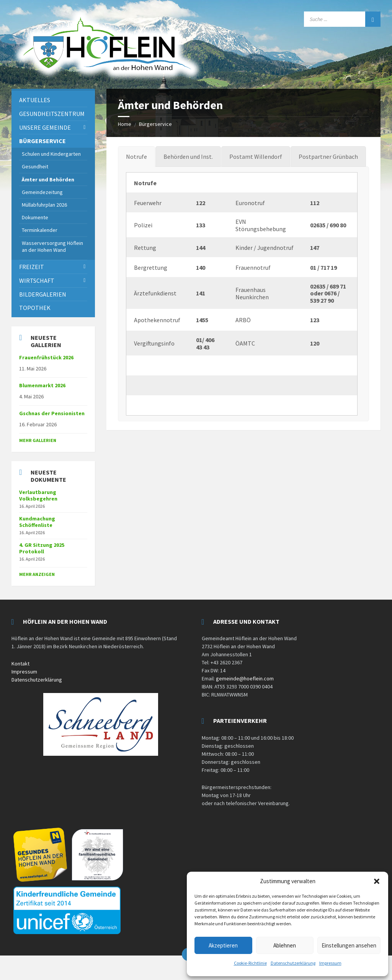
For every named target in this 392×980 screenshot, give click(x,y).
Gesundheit (35, 166)
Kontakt (20, 664)
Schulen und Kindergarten (51, 154)
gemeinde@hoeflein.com (245, 678)
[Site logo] (107, 80)
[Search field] (342, 19)
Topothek (35, 308)
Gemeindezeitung (42, 192)
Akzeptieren (223, 945)
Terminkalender (40, 230)
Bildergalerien (43, 294)
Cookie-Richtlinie (250, 963)
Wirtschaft (37, 280)
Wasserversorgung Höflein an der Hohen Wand (52, 246)
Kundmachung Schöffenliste (37, 522)
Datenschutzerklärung (293, 963)
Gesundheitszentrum (52, 114)
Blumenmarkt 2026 (42, 385)
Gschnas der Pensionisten (52, 413)
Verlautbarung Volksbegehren (38, 495)
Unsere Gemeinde (45, 127)
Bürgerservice (155, 124)
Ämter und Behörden (48, 179)
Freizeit (32, 267)
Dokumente (35, 217)
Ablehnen (285, 945)
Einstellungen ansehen (349, 945)
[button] (377, 881)
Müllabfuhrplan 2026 (44, 205)
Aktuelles (35, 100)
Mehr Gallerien (38, 440)
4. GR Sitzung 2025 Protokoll (42, 548)
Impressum (330, 963)
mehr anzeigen (37, 574)
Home (125, 124)
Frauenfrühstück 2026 (46, 357)
